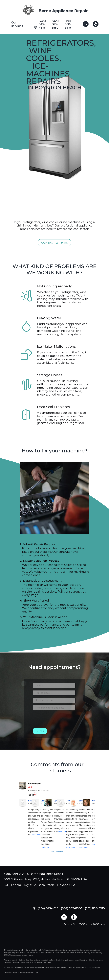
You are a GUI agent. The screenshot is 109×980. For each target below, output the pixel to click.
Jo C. (69, 801)
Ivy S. (94, 801)
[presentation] (54, 720)
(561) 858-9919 (68, 24)
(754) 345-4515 (42, 24)
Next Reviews (57, 852)
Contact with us (55, 243)
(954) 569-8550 (55, 24)
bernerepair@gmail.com (29, 972)
